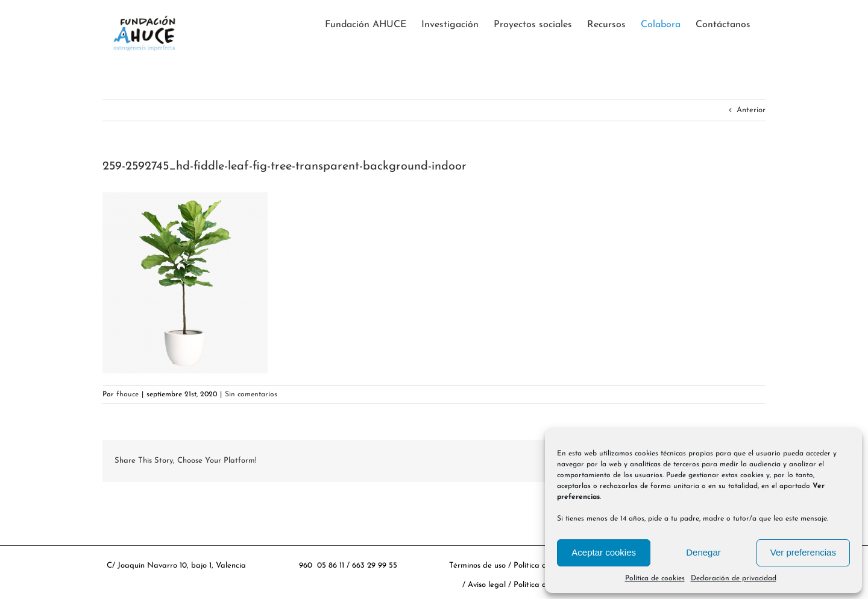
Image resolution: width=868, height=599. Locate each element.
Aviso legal (488, 585)
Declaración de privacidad (734, 578)
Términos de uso (477, 566)
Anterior (751, 110)
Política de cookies (655, 578)
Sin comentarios (251, 395)
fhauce (127, 395)
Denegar (703, 552)
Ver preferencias (803, 552)
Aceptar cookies (604, 552)
